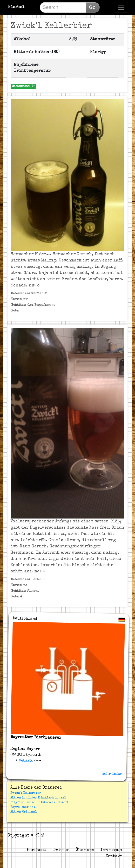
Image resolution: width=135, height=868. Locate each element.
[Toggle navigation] (121, 7)
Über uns (85, 850)
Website (25, 761)
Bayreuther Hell (23, 807)
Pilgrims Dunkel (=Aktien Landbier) (39, 803)
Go (92, 7)
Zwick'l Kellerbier (26, 793)
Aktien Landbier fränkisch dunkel (38, 798)
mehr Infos (112, 774)
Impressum (111, 850)
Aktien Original (23, 812)
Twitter (61, 850)
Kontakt (114, 857)
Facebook (36, 850)
